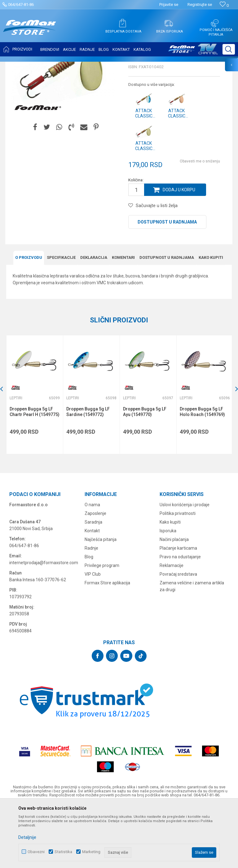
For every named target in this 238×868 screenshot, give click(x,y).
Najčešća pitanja (101, 600)
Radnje (91, 609)
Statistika (63, 852)
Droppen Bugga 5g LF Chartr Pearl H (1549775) (35, 473)
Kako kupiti (211, 319)
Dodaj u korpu (179, 251)
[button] (229, 49)
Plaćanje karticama (178, 609)
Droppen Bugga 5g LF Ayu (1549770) (144, 473)
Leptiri (81, 66)
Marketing (91, 852)
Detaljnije (27, 837)
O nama (92, 566)
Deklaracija (94, 319)
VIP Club (93, 635)
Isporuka (168, 592)
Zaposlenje (95, 574)
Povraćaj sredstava (178, 635)
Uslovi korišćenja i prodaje (185, 566)
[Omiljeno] (224, 5)
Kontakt (92, 592)
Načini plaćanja (174, 600)
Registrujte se (200, 4)
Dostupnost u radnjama (167, 284)
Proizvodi (41, 66)
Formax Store (18, 66)
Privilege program (102, 627)
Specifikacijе (61, 319)
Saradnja (93, 583)
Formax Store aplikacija (107, 644)
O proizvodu (29, 319)
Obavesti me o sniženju (200, 223)
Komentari (123, 319)
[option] (34, 456)
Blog (89, 618)
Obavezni (36, 852)
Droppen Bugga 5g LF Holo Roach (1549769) (201, 473)
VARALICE (63, 66)
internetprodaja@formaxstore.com (44, 624)
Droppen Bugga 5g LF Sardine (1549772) (88, 473)
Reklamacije (172, 627)
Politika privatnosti (178, 574)
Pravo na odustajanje (180, 618)
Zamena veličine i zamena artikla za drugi (192, 647)
